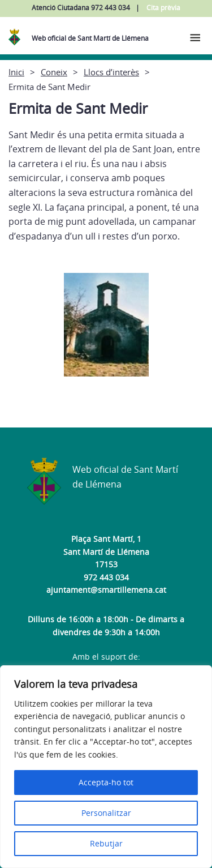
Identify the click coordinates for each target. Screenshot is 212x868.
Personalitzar (106, 813)
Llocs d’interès (111, 72)
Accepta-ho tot (106, 782)
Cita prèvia (163, 8)
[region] (106, 767)
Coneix (54, 72)
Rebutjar (106, 843)
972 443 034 (106, 577)
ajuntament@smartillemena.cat (106, 590)
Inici (16, 72)
